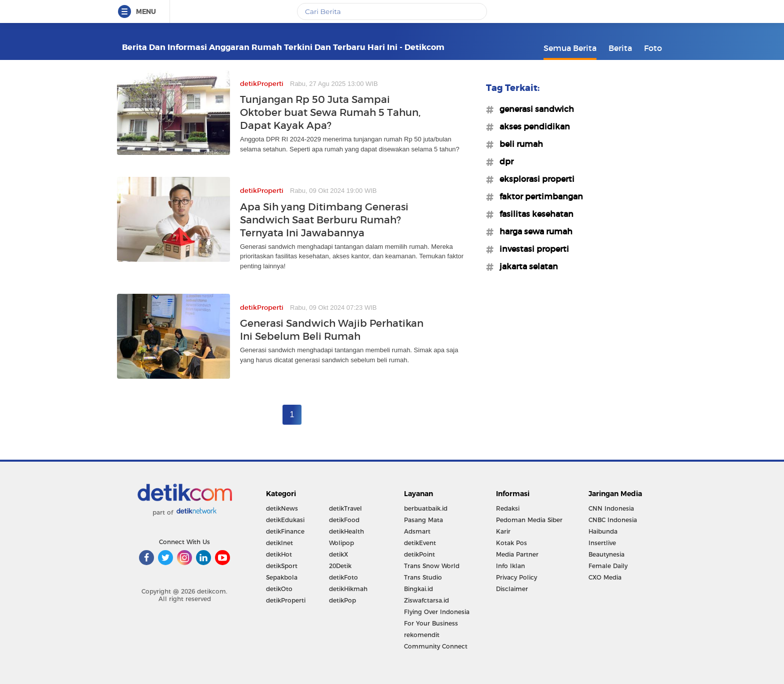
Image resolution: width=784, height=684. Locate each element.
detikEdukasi (285, 520)
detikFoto (343, 577)
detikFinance (285, 531)
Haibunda (603, 531)
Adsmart (417, 531)
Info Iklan (510, 566)
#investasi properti (531, 249)
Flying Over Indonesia (437, 612)
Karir (503, 531)
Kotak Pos (511, 543)
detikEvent (420, 543)
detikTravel (345, 508)
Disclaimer (512, 589)
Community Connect (436, 646)
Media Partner (517, 554)
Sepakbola (282, 577)
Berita (620, 48)
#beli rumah (518, 144)
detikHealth (346, 531)
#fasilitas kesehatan (533, 214)
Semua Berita (570, 48)
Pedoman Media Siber (529, 520)
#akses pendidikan (532, 126)
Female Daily (608, 566)
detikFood (344, 520)
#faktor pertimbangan (538, 196)
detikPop (342, 600)
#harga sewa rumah (533, 231)
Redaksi (508, 508)
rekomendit (422, 635)
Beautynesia (606, 554)
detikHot (279, 554)
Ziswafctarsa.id (426, 600)
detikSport (282, 566)
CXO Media (605, 577)
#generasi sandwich (534, 109)
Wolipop (341, 543)
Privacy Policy (516, 577)
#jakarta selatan (526, 266)
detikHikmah (348, 589)
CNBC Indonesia (613, 520)
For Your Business (431, 623)
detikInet (279, 543)
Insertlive (602, 543)
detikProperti (286, 600)
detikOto (279, 589)
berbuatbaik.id (426, 508)
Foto (653, 48)
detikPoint (419, 554)
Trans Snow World (432, 566)
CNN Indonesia (611, 508)
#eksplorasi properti (534, 179)
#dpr (503, 161)
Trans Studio (423, 577)
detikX (338, 554)
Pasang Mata (423, 520)
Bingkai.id (418, 589)
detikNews (282, 508)
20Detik (340, 566)
